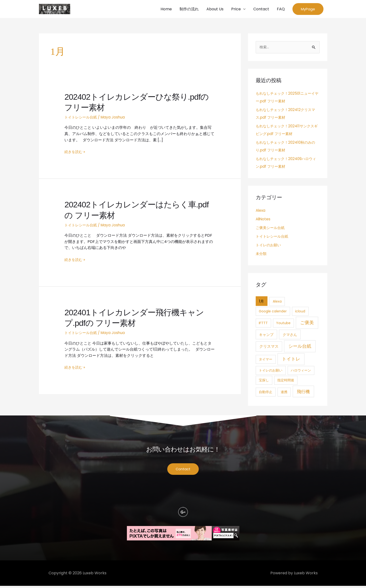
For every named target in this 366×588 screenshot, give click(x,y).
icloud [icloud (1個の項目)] (300, 312)
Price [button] (236, 9)
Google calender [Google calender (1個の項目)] (273, 312)
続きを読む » (75, 153)
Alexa (261, 211)
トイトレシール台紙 (82, 118)
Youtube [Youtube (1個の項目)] (283, 324)
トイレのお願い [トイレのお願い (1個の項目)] (271, 371)
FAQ (281, 9)
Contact (261, 9)
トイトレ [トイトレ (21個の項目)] (291, 360)
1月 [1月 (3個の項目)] (261, 302)
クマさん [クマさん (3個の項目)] (290, 336)
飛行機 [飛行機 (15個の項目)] (303, 393)
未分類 (261, 255)
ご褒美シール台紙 (271, 229)
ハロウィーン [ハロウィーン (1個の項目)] (301, 371)
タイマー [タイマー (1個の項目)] (266, 360)
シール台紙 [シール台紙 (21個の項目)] (300, 347)
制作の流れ (189, 9)
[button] (308, 9)
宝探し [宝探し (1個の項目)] (264, 381)
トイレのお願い (269, 246)
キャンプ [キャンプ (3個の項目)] (266, 336)
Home (166, 9)
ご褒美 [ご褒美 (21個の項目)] (307, 324)
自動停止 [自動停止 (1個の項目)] (266, 393)
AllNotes (264, 220)
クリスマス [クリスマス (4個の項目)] (269, 347)
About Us (215, 9)
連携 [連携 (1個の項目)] (284, 393)
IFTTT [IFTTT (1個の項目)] (263, 324)
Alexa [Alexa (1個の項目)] (277, 302)
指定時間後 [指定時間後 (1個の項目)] (286, 381)
